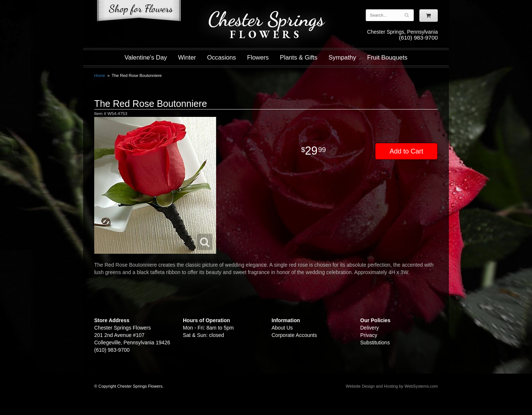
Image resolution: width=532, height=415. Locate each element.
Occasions (221, 58)
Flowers (258, 58)
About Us (282, 328)
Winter (187, 58)
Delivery (370, 328)
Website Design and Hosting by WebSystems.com (392, 386)
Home (100, 75)
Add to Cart (406, 151)
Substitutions (375, 343)
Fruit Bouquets (387, 58)
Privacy (369, 335)
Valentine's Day (146, 58)
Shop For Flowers (139, 12)
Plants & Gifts (299, 58)
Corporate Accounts (294, 335)
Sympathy (342, 58)
